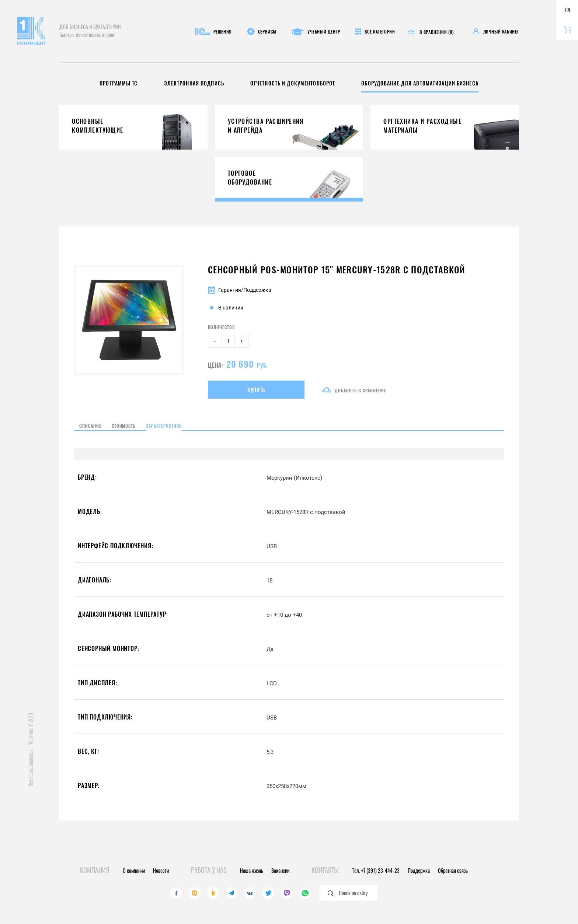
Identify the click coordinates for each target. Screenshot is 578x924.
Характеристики (193, 433)
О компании (134, 870)
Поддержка (419, 870)
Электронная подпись (182, 83)
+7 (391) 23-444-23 (380, 870)
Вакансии (280, 870)
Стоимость (136, 433)
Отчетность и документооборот (291, 83)
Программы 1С (100, 83)
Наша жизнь (252, 870)
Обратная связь (453, 870)
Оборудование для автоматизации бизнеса (433, 83)
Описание (88, 433)
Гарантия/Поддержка (240, 290)
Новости (161, 870)
